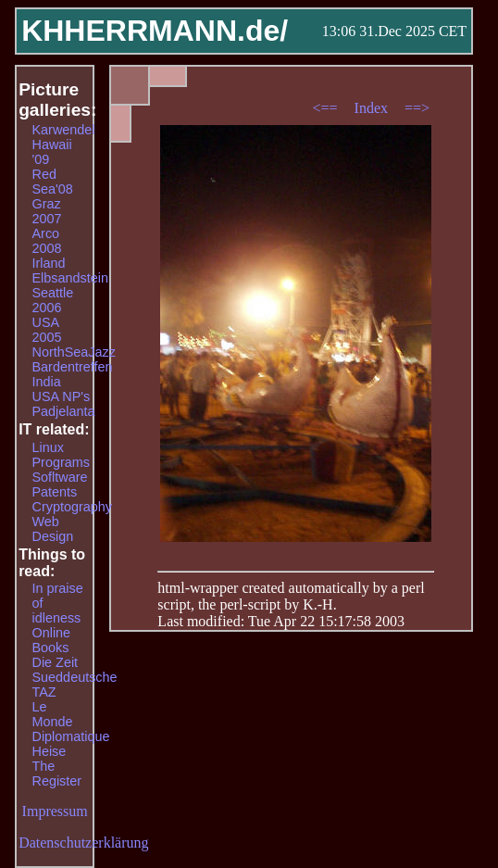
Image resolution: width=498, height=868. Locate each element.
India (47, 382)
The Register (57, 774)
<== (327, 108)
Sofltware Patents (60, 484)
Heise (50, 751)
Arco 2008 (47, 241)
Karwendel (64, 130)
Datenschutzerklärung (83, 843)
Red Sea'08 (53, 182)
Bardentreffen (73, 367)
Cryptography (72, 507)
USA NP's (62, 396)
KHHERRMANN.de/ (155, 31)
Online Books (52, 640)
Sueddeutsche (75, 677)
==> (417, 108)
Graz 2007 (47, 211)
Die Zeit (56, 662)
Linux (48, 447)
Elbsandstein (70, 278)
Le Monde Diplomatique (71, 722)
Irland (49, 263)
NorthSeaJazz (74, 352)
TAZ (44, 692)
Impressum (55, 811)
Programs (61, 462)
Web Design (53, 529)
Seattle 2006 (53, 300)
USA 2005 (47, 330)
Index (373, 108)
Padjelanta (64, 411)
